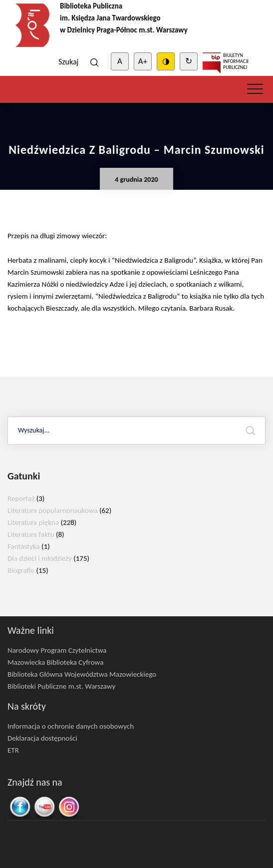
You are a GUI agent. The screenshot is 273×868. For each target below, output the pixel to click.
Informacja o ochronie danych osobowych (71, 726)
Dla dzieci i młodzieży (40, 558)
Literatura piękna (33, 522)
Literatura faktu (31, 534)
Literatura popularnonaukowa (53, 510)
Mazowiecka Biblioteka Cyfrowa (55, 662)
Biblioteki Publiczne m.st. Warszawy (61, 686)
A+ (143, 61)
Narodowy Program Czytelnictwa (57, 650)
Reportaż (21, 498)
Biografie (21, 570)
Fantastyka (24, 546)
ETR (13, 750)
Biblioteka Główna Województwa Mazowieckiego (82, 674)
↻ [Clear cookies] (189, 61)
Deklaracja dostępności (42, 738)
